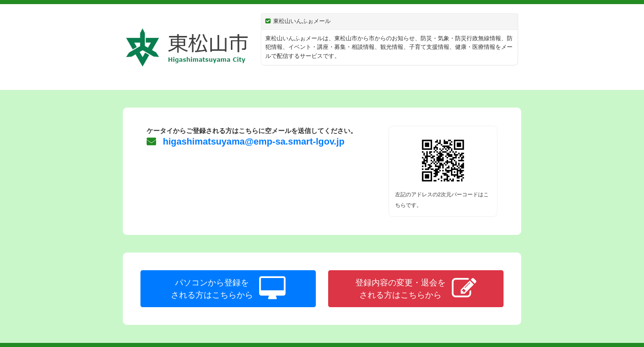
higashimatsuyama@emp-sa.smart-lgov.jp (252, 141)
